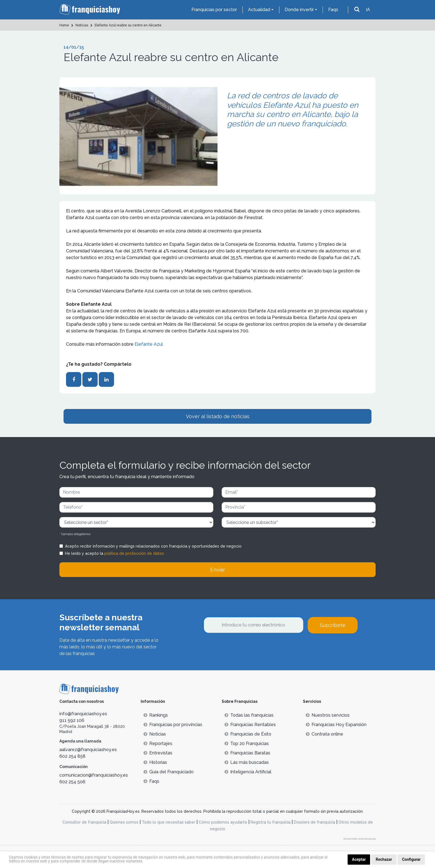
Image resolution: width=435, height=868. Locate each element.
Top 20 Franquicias (247, 743)
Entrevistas (158, 753)
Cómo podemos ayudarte (223, 822)
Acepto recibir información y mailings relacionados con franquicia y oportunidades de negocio (153, 546)
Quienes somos (124, 822)
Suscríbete (333, 625)
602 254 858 (72, 756)
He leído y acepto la (114, 553)
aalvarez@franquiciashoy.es (88, 750)
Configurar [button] (411, 859)
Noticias (155, 734)
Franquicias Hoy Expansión (336, 725)
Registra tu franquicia (270, 822)
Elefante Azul (149, 344)
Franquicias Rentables (250, 725)
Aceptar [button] (359, 859)
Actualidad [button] (259, 10)
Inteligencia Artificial (248, 772)
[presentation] (246, 648)
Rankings (156, 715)
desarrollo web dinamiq (360, 839)
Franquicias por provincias (173, 725)
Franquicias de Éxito (248, 734)
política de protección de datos (134, 553)
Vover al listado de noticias (218, 416)
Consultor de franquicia (84, 822)
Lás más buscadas (247, 762)
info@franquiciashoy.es (83, 714)
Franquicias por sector (214, 10)
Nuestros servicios (328, 715)
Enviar (218, 570)
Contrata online (324, 734)
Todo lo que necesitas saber (169, 822)
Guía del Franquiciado (169, 772)
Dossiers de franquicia (314, 822)
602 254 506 (72, 782)
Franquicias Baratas (247, 753)
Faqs (333, 10)
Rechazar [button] (384, 859)
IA (368, 10)
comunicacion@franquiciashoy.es (94, 775)
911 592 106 (72, 720)
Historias (155, 762)
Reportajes (158, 743)
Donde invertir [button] (299, 10)
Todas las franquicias (249, 715)
